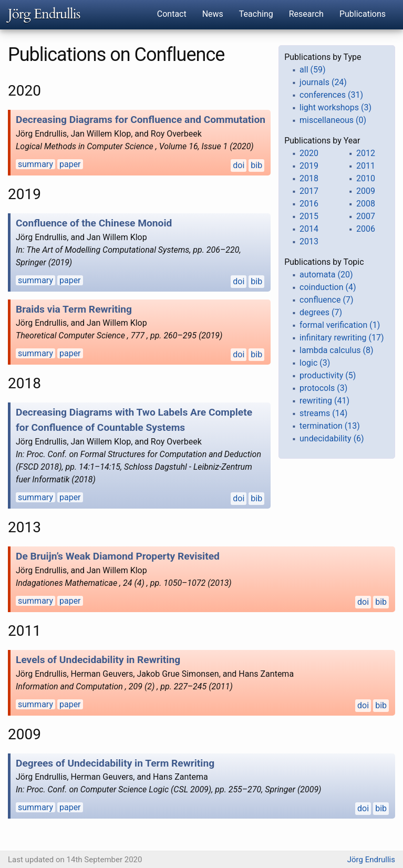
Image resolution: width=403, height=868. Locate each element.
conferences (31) (331, 95)
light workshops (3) (335, 107)
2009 (366, 191)
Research (306, 14)
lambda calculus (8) (336, 350)
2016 (309, 204)
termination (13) (330, 426)
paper (70, 164)
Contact (172, 14)
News (213, 14)
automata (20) (326, 275)
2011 (366, 166)
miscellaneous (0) (333, 120)
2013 (309, 241)
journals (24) (323, 82)
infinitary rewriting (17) (342, 338)
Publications (363, 14)
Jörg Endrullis (44, 14)
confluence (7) (326, 300)
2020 (309, 153)
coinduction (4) (328, 287)
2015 (309, 216)
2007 (366, 216)
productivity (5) (328, 375)
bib (256, 165)
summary (35, 164)
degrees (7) (321, 312)
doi (239, 165)
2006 (366, 229)
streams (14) (323, 413)
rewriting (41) (324, 401)
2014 (309, 229)
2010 (366, 178)
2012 (366, 153)
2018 (309, 178)
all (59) (312, 70)
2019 (309, 166)
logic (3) (315, 363)
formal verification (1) (340, 325)
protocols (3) (323, 388)
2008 (366, 204)
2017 (309, 191)
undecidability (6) (332, 438)
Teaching (256, 14)
